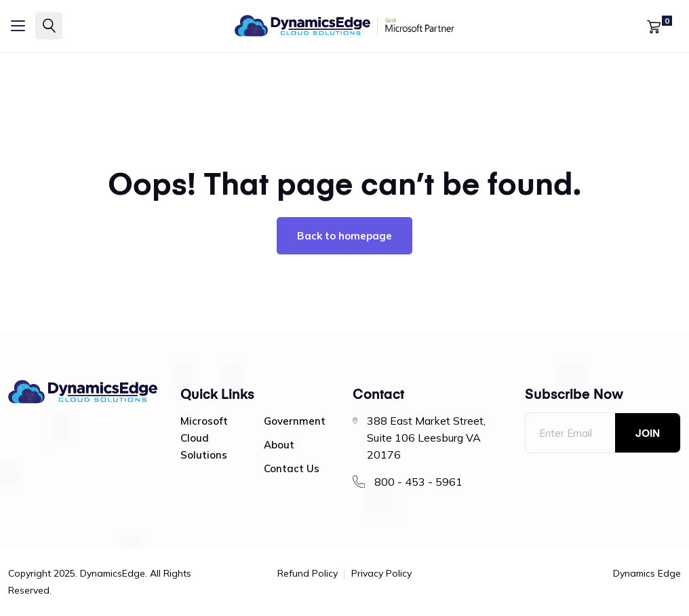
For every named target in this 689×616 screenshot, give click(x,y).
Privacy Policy (381, 574)
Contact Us (292, 468)
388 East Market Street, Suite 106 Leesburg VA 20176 (426, 438)
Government (295, 421)
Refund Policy (308, 574)
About (279, 445)
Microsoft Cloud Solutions (204, 438)
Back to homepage (344, 236)
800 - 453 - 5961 (418, 482)
